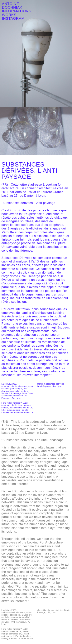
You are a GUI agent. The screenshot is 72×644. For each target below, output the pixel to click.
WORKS (9, 15)
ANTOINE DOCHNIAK (12, 6)
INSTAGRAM (13, 18)
